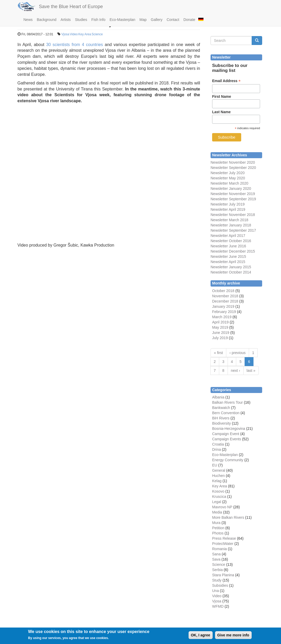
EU (215, 465)
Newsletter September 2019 (233, 199)
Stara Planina (223, 575)
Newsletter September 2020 (233, 168)
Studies (81, 20)
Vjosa (65, 34)
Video (74, 34)
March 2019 (222, 317)
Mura (216, 523)
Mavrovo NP (222, 507)
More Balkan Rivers (228, 517)
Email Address (226, 81)
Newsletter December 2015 (233, 251)
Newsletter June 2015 (228, 257)
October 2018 (223, 291)
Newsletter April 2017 (228, 236)
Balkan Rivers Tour (227, 402)
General (219, 470)
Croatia (218, 444)
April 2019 (220, 322)
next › (236, 371)
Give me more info (233, 635)
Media (217, 512)
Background (47, 20)
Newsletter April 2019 (228, 209)
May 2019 (220, 327)
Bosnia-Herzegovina (229, 429)
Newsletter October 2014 (231, 272)
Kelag (217, 481)
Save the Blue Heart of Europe (71, 7)
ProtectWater (223, 544)
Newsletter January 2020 (231, 189)
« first (218, 353)
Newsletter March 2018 (229, 220)
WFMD (218, 606)
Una (216, 591)
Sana (216, 554)
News (28, 20)
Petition (218, 528)
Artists (66, 20)
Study (217, 580)
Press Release (224, 538)
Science (97, 34)
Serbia (217, 570)
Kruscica (219, 497)
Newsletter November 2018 (233, 215)
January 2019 (223, 306)
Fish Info (98, 20)
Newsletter (219, 230)
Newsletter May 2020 (228, 178)
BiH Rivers (221, 418)
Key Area (85, 34)
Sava (216, 559)
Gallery (157, 20)
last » (251, 371)
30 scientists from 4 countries (75, 45)
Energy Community (228, 460)
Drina (216, 449)
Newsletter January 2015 (231, 267)
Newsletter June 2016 (228, 246)
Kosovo (218, 491)
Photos (218, 533)
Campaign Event (226, 434)
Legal (217, 502)
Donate (189, 20)
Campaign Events (227, 439)
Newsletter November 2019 (233, 194)
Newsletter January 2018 (231, 225)
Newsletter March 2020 (229, 183)
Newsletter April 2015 (228, 262)
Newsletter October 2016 (231, 241)
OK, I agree (201, 635)
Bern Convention (226, 413)
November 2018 (225, 296)
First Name (222, 96)
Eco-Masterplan (123, 20)
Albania (218, 397)
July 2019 (220, 338)
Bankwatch (221, 408)
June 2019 (221, 333)
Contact (173, 20)
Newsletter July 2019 (228, 204)
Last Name (221, 112)
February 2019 (224, 312)
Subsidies (220, 585)
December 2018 (225, 301)
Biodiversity (222, 423)
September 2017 (242, 230)
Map (143, 20)
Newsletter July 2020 (228, 173)
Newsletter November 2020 (233, 162)
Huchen (218, 476)
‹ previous (237, 353)
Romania (219, 549)
